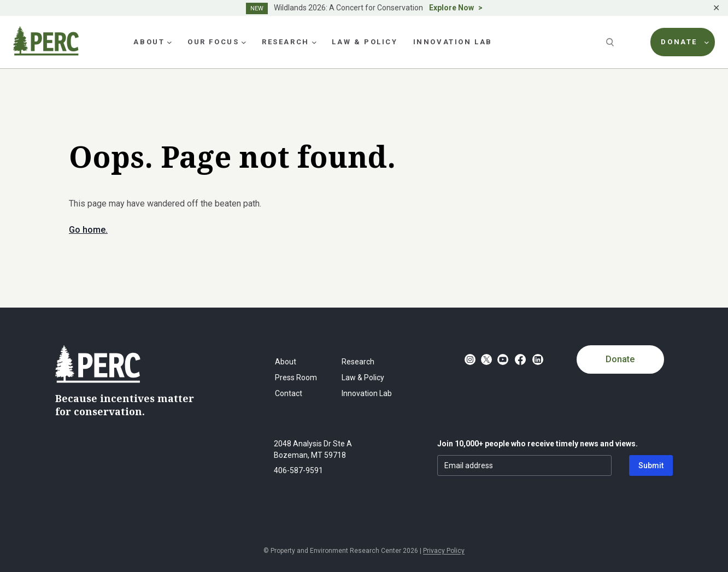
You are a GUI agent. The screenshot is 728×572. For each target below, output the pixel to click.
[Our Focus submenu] (244, 42)
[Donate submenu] (707, 42)
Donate (620, 359)
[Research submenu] (314, 42)
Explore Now (451, 8)
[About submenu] (169, 42)
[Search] (611, 42)
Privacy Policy (444, 551)
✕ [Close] (716, 8)
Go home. (88, 230)
